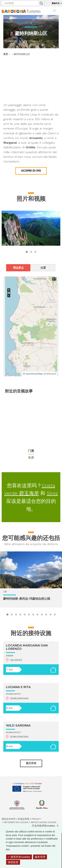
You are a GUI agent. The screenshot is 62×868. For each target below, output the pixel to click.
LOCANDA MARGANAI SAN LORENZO (27, 647)
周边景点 (18, 268)
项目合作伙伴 (9, 819)
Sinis (52, 493)
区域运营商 (23, 819)
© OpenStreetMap (33, 374)
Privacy (36, 819)
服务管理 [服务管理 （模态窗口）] (40, 857)
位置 (43, 268)
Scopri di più (31, 171)
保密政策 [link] (13, 862)
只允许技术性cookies (47, 826)
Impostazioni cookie (43, 822)
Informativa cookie (16, 822)
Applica (41, 3)
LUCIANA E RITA (18, 687)
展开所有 (31, 763)
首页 (6, 54)
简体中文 (56, 3)
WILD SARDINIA (18, 726)
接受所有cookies (19, 857)
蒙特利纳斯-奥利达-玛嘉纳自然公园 (27, 599)
